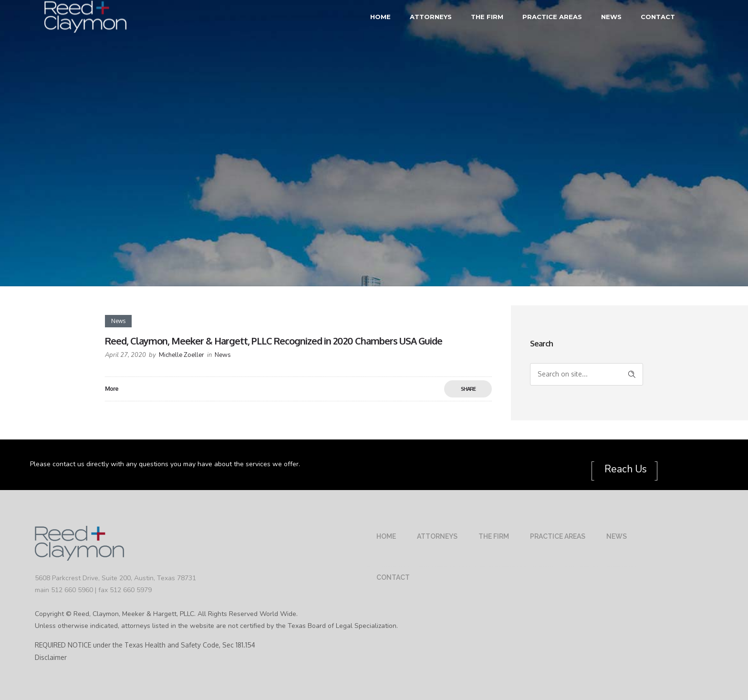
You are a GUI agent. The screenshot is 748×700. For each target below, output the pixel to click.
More (112, 389)
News (611, 17)
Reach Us (624, 469)
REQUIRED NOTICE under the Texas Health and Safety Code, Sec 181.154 (145, 645)
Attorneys (431, 17)
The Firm (487, 17)
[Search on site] (587, 374)
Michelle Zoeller (182, 355)
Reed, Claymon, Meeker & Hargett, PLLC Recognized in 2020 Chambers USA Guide (274, 341)
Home (380, 17)
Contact (658, 17)
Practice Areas (552, 17)
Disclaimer (51, 657)
